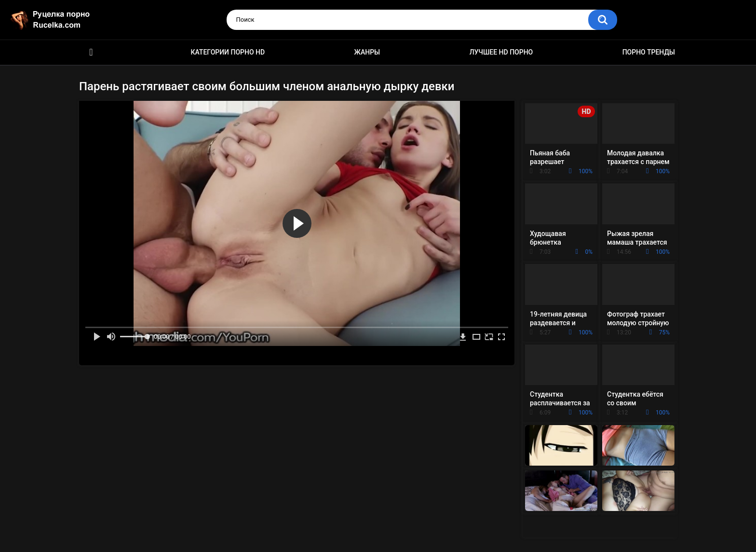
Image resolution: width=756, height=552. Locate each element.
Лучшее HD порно (501, 52)
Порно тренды (649, 52)
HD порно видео (91, 52)
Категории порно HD (228, 52)
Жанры (367, 52)
